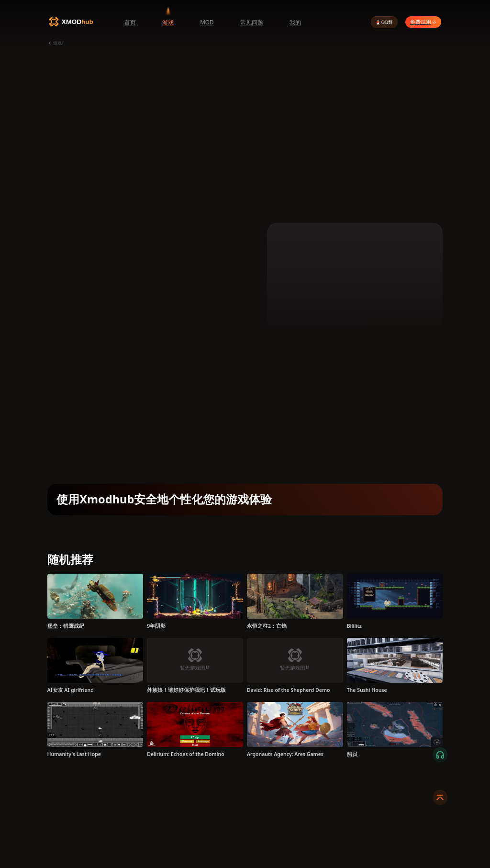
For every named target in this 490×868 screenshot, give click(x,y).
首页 (130, 22)
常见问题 (252, 22)
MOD (207, 22)
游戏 (168, 22)
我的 (295, 22)
